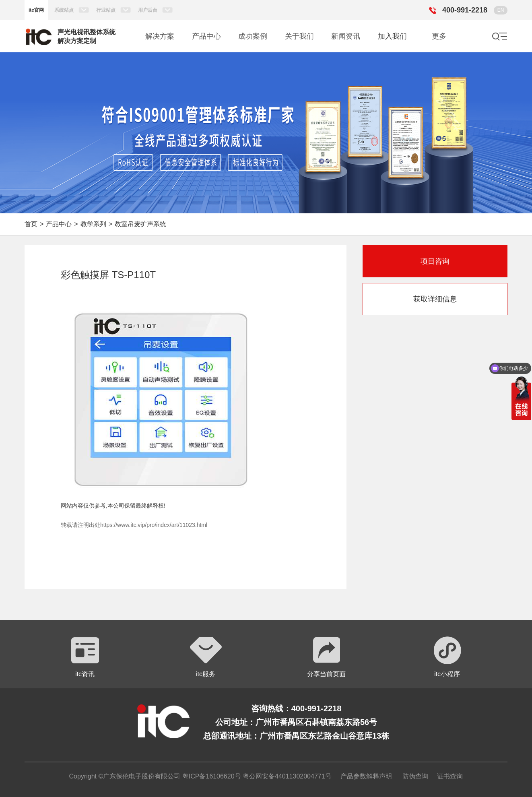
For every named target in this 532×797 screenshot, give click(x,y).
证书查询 (450, 776)
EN (501, 10)
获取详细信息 (435, 299)
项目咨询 (435, 261)
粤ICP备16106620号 (210, 776)
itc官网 (36, 10)
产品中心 (59, 224)
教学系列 (93, 224)
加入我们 (392, 36)
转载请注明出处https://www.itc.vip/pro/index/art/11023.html (134, 525)
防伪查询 (415, 776)
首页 (31, 224)
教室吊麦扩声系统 (140, 224)
